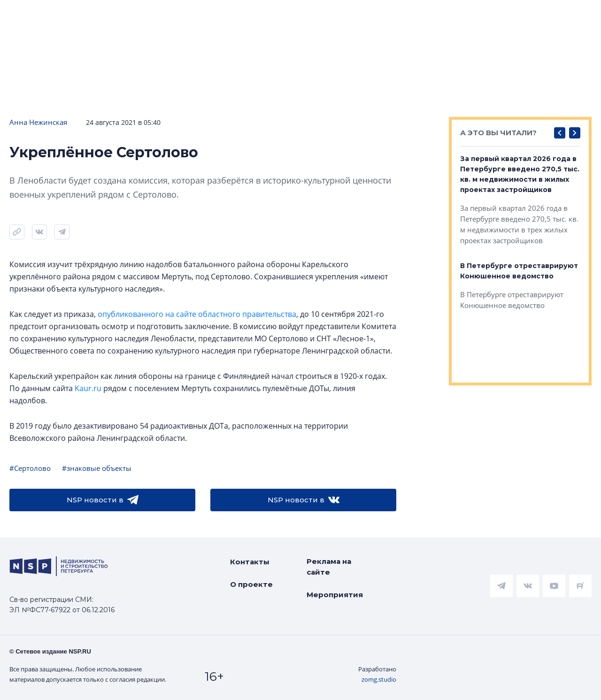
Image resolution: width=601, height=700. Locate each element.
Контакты (250, 562)
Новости (28, 15)
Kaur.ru (88, 388)
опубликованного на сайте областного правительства (197, 314)
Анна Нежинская (38, 122)
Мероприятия (335, 595)
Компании (520, 15)
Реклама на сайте (329, 567)
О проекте (251, 584)
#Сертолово (30, 468)
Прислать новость (234, 43)
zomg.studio (379, 679)
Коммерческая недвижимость (416, 15)
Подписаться (141, 43)
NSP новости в (103, 500)
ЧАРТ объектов (99, 15)
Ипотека (170, 15)
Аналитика (231, 15)
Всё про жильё (304, 15)
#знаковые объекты (97, 468)
